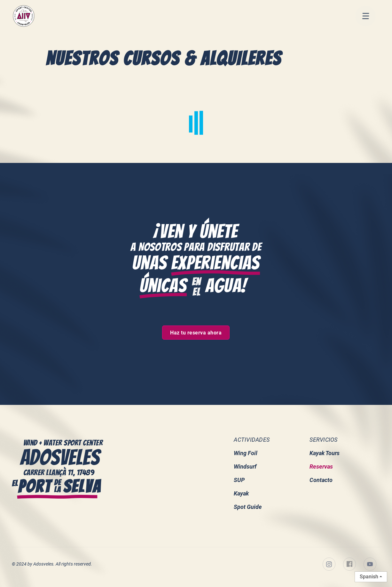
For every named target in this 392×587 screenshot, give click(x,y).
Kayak (241, 494)
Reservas (321, 467)
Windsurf (245, 467)
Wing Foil (246, 453)
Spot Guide (248, 507)
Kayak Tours (325, 453)
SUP (239, 480)
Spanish (369, 577)
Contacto (321, 480)
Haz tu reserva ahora (196, 333)
